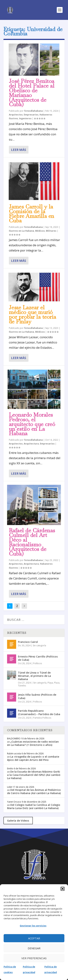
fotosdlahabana (33, 111)
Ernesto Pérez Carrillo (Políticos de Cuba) (38, 658)
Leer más (19, 150)
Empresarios (31, 115)
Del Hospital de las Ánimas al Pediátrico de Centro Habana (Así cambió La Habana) (34, 791)
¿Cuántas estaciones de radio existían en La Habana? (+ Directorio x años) (33, 743)
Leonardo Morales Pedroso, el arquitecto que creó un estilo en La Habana (32, 424)
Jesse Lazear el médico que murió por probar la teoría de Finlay (33, 314)
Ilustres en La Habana (21, 231)
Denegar (34, 948)
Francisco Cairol (28, 642)
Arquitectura (31, 444)
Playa (50, 683)
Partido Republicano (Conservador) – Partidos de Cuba (39, 712)
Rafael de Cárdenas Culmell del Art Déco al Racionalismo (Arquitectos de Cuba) (32, 542)
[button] (63, 889)
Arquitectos (16, 115)
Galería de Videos (18, 821)
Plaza (57, 683)
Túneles (22, 686)
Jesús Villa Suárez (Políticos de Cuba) (37, 696)
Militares (51, 231)
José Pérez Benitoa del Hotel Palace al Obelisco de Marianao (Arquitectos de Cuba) (32, 93)
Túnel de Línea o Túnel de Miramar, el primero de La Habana (34, 676)
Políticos (38, 663)
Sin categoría (39, 645)
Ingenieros (25, 118)
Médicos (40, 231)
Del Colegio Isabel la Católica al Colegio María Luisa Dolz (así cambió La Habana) (34, 806)
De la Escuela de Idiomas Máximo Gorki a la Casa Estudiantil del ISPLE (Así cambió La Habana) (34, 775)
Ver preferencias (34, 958)
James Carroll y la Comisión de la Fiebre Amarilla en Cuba (32, 214)
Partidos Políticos (42, 718)
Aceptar (34, 938)
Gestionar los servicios (33, 926)
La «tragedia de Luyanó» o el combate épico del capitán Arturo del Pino (33, 758)
